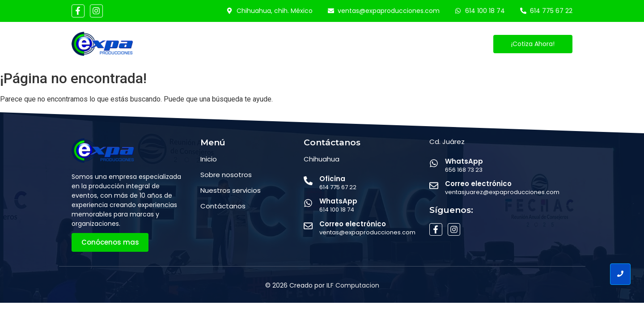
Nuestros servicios (231, 190)
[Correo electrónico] (308, 227)
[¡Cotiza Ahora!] (533, 44)
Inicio (193, 44)
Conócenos (239, 44)
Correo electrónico (353, 224)
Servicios (292, 44)
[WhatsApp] (308, 204)
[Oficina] (308, 181)
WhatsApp (338, 201)
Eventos (337, 44)
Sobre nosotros (226, 175)
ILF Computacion (353, 285)
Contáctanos (392, 44)
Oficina (332, 179)
